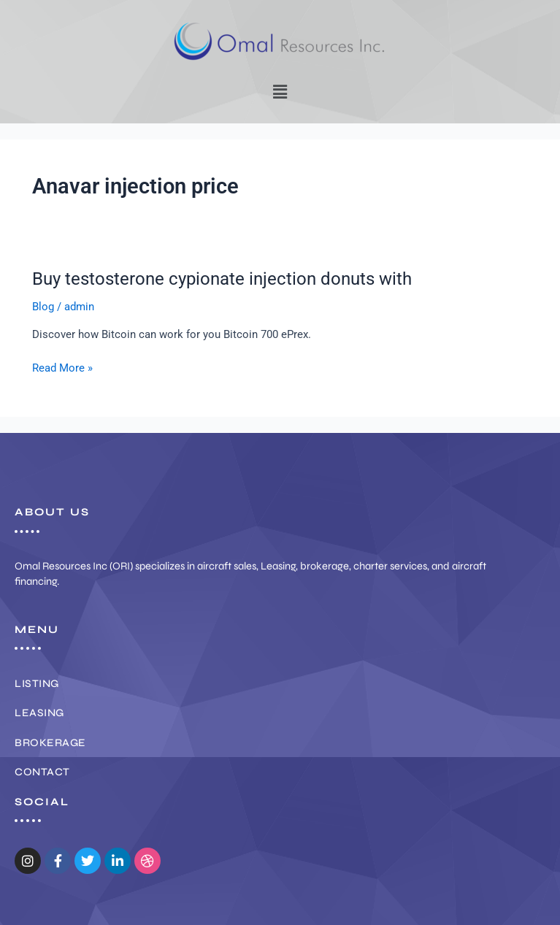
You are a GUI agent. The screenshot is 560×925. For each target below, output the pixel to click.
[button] (280, 92)
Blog (43, 307)
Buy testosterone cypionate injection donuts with (222, 279)
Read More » (62, 367)
